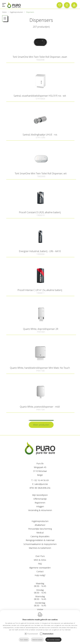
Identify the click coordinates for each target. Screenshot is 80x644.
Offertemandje (40, 499)
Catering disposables (40, 536)
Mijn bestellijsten (40, 495)
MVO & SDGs (40, 560)
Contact (40, 571)
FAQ (40, 564)
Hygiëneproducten (40, 521)
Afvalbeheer (40, 525)
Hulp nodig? (40, 575)
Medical (40, 533)
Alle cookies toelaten (53, 640)
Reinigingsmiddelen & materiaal (40, 540)
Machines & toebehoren (40, 548)
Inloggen (40, 506)
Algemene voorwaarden (40, 568)
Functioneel (33, 634)
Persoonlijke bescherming (40, 529)
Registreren (40, 503)
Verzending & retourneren (40, 510)
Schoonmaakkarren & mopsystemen (40, 544)
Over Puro (40, 556)
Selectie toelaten (37, 640)
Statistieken (48, 634)
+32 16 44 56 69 (41, 480)
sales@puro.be (41, 484)
